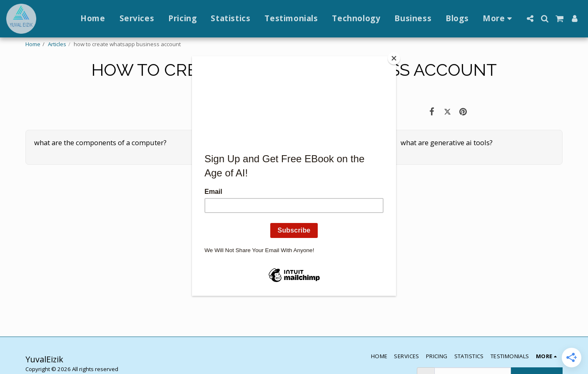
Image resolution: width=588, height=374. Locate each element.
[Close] (394, 58)
